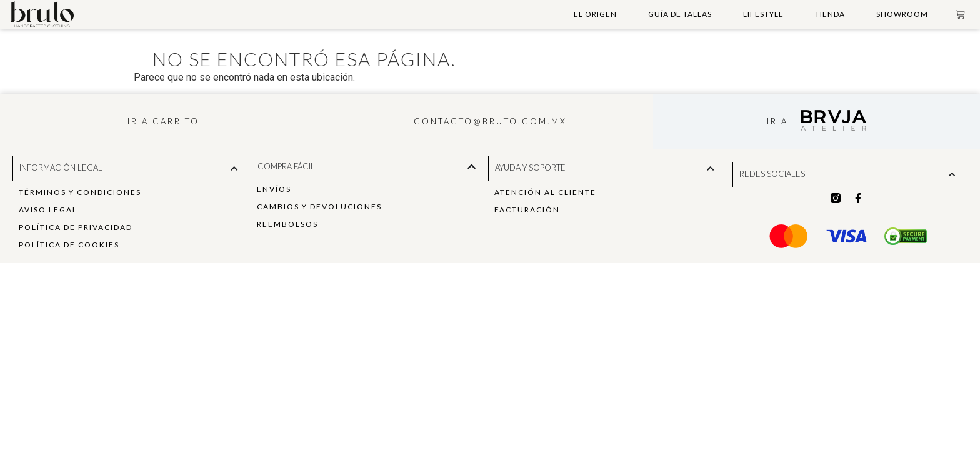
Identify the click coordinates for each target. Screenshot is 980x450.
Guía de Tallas (680, 14)
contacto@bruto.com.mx (490, 121)
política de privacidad (76, 227)
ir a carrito (163, 121)
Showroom (902, 14)
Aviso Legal (48, 210)
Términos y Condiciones (80, 192)
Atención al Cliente (545, 192)
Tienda (830, 14)
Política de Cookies (69, 245)
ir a (777, 121)
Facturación (527, 210)
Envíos (274, 189)
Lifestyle (763, 14)
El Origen (595, 14)
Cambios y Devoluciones (319, 207)
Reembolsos (287, 224)
